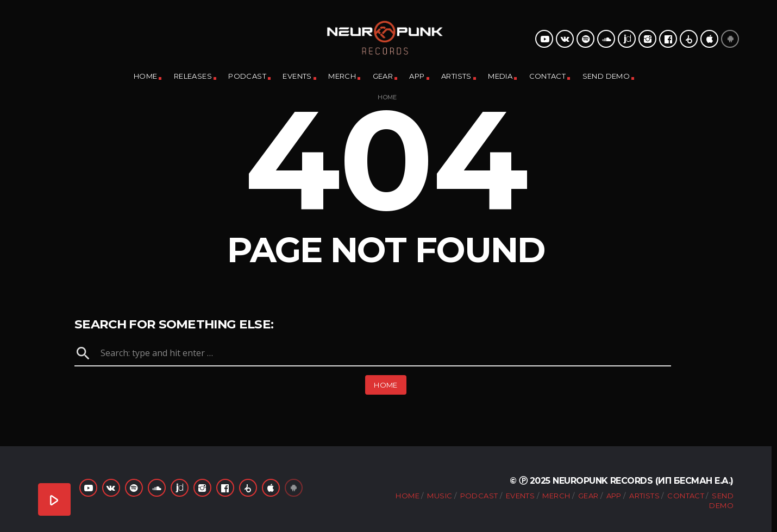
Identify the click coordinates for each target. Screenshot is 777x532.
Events (297, 76)
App (417, 76)
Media (500, 76)
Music (440, 496)
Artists (456, 76)
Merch (342, 76)
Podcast (247, 76)
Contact (548, 76)
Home (146, 76)
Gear (383, 76)
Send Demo (606, 76)
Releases (193, 76)
